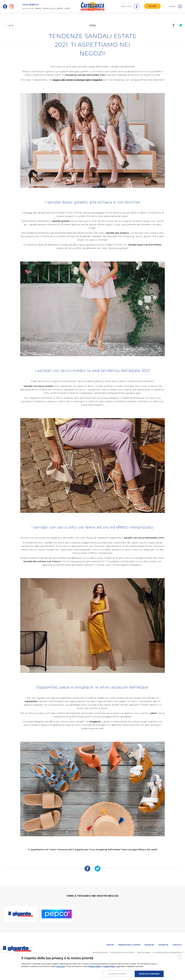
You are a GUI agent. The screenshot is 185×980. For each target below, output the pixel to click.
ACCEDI (152, 6)
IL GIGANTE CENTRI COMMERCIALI (168, 952)
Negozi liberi (144, 952)
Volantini (163, 945)
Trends (92, 25)
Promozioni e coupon (129, 945)
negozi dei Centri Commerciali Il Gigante (77, 80)
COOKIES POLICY (163, 971)
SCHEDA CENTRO (100, 952)
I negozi (110, 945)
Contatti (177, 945)
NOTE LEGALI (127, 971)
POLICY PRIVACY (144, 971)
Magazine (149, 945)
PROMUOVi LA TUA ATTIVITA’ (122, 952)
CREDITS (178, 971)
